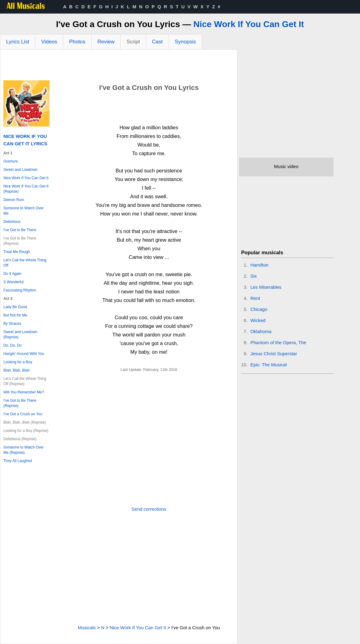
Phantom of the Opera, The (278, 342)
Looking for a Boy (18, 362)
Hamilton (260, 265)
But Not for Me (15, 315)
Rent (255, 298)
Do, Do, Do (12, 345)
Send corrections (149, 509)
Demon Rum (14, 200)
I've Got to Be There (20, 230)
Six (254, 276)
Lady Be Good (15, 307)
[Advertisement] (119, 66)
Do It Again (12, 274)
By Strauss (12, 324)
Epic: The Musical (269, 365)
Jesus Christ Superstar (274, 354)
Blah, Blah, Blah (16, 370)
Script (133, 42)
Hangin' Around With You (24, 354)
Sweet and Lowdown (20, 170)
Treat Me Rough (17, 252)
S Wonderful (14, 282)
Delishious (12, 222)
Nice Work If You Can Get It (249, 24)
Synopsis (185, 42)
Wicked (258, 320)
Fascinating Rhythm (20, 290)
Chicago (259, 309)
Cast (157, 42)
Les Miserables (266, 287)
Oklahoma (261, 331)
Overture (11, 161)
